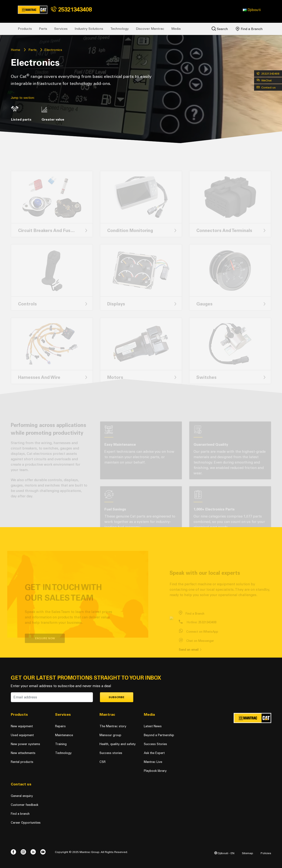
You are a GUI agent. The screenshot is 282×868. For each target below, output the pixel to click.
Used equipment (22, 735)
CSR (103, 762)
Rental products (22, 762)
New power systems (25, 744)
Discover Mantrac (150, 29)
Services (61, 29)
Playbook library (155, 771)
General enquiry (22, 796)
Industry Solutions (89, 29)
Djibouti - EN (224, 853)
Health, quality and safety (118, 744)
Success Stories (155, 744)
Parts (43, 29)
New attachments (23, 753)
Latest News (153, 726)
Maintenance (64, 735)
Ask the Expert (154, 753)
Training (61, 744)
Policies (266, 853)
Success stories (111, 753)
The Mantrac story (113, 726)
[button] (252, 10)
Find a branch (20, 814)
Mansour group (110, 735)
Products (25, 29)
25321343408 (71, 10)
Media (176, 29)
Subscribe (116, 697)
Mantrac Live (153, 762)
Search (220, 29)
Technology (120, 29)
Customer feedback (25, 805)
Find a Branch (249, 29)
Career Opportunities (26, 823)
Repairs (60, 726)
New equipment (22, 726)
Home (15, 50)
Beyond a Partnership (159, 735)
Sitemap (248, 853)
